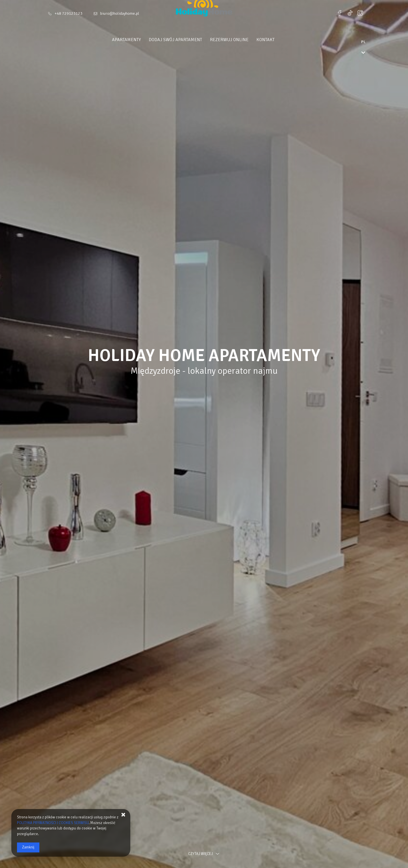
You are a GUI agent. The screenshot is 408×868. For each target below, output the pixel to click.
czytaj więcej (204, 854)
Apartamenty (137, 40)
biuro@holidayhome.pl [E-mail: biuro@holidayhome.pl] (120, 13)
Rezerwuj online (240, 40)
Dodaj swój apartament (186, 40)
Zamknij (28, 847)
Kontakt (276, 40)
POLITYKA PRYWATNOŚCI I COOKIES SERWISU (53, 823)
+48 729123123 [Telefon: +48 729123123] (69, 13)
